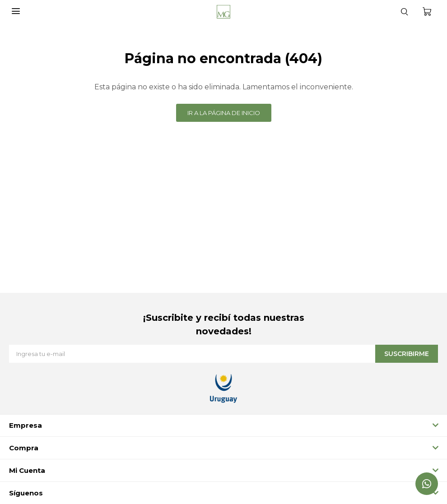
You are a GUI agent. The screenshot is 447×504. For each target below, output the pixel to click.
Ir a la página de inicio (224, 113)
